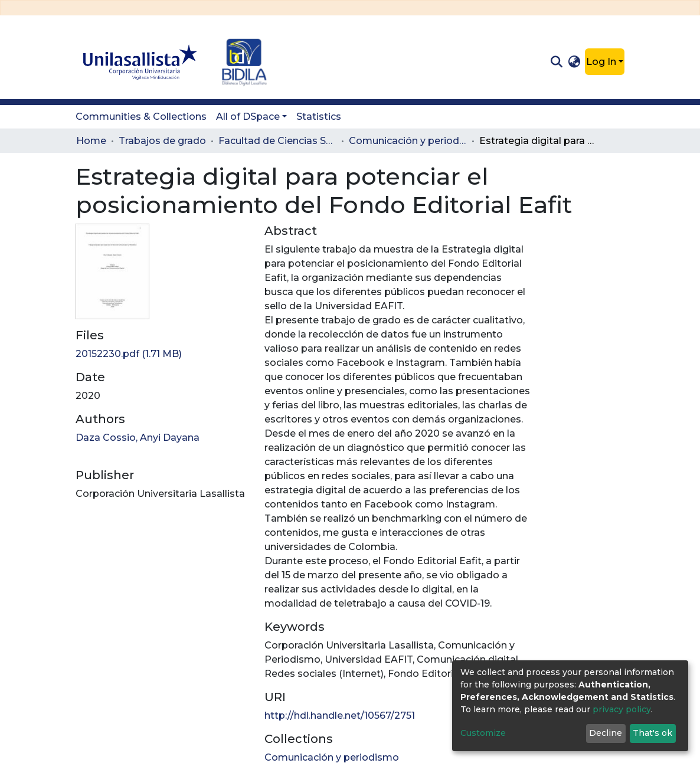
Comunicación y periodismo (408, 141)
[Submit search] (556, 62)
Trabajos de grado (162, 141)
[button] (575, 62)
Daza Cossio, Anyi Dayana (138, 438)
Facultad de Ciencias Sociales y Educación (277, 141)
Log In (601, 62)
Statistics (319, 117)
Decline (606, 733)
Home (91, 141)
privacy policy (622, 709)
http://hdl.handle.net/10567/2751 (340, 715)
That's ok (652, 733)
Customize (483, 733)
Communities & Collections (141, 117)
